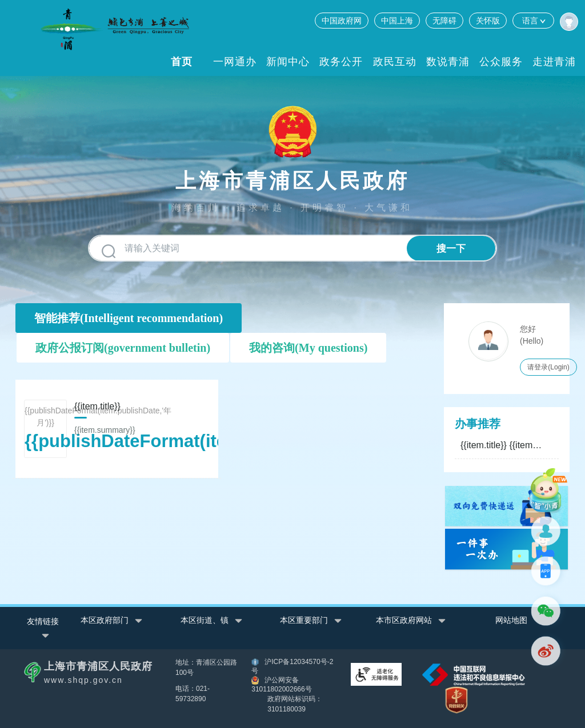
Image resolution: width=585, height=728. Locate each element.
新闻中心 (288, 62)
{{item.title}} (502, 445)
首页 (182, 62)
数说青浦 (448, 62)
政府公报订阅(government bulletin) (123, 348)
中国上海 (397, 21)
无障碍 (444, 21)
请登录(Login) (548, 367)
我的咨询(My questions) (308, 348)
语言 (533, 21)
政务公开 (341, 62)
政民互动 (395, 62)
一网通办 (235, 62)
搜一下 (451, 249)
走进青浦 (554, 62)
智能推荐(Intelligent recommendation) (129, 318)
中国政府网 (342, 21)
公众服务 (501, 62)
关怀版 (488, 21)
